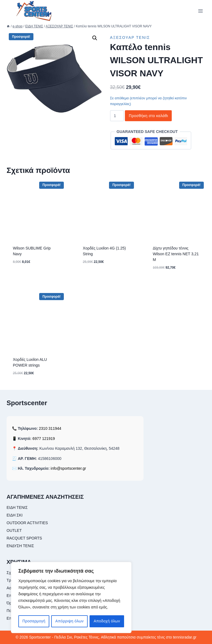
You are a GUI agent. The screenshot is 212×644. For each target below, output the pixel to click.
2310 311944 (50, 428)
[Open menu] (200, 11)
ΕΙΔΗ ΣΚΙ (15, 515)
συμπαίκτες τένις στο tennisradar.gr (167, 637)
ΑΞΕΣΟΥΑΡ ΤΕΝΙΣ (130, 37)
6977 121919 (44, 439)
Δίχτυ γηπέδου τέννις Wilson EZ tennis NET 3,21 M (176, 254)
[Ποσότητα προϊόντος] (117, 116)
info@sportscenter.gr (68, 468)
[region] (71, 598)
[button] (95, 38)
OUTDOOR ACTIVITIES (27, 523)
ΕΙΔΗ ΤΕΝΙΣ (17, 507)
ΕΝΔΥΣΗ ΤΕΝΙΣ (20, 546)
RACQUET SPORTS (24, 538)
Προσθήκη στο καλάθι (148, 116)
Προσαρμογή (34, 621)
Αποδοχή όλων (107, 621)
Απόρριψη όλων (69, 621)
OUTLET (14, 530)
